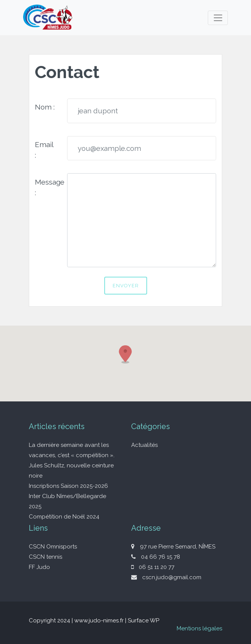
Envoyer (126, 286)
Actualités (144, 445)
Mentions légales (199, 628)
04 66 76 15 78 (156, 557)
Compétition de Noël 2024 (64, 517)
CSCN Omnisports (53, 547)
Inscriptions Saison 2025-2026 (68, 486)
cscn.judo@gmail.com (166, 577)
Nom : (45, 107)
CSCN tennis (45, 557)
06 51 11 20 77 (153, 567)
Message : (48, 187)
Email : (44, 150)
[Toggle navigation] (218, 18)
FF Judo (39, 567)
